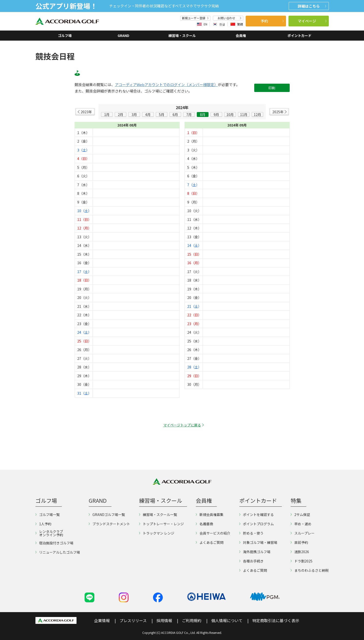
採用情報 (164, 620)
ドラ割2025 (302, 561)
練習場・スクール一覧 (158, 514)
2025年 (278, 112)
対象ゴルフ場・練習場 (258, 542)
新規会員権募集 (210, 514)
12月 (257, 114)
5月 (162, 114)
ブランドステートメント (109, 524)
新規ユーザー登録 (195, 18)
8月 (203, 114)
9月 (216, 114)
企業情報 (102, 620)
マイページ (312, 21)
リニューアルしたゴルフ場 (58, 552)
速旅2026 (300, 552)
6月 (175, 114)
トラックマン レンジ (157, 533)
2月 (121, 114)
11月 (244, 114)
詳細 (312, 6)
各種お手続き (251, 561)
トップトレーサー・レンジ (161, 524)
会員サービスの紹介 (213, 533)
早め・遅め (301, 524)
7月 (189, 114)
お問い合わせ (229, 18)
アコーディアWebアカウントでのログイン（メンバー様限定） (166, 85)
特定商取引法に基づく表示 (276, 620)
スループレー (303, 533)
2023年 (86, 112)
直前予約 (299, 542)
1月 (107, 114)
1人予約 (43, 524)
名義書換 (204, 524)
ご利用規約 (192, 620)
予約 (272, 21)
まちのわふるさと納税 (310, 570)
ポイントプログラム (257, 524)
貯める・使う (251, 533)
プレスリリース (133, 620)
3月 (134, 114)
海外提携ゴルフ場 (255, 552)
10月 (230, 114)
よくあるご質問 (210, 542)
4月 (148, 114)
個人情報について (227, 620)
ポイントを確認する (257, 514)
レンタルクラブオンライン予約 (49, 533)
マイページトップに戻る (182, 425)
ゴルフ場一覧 (48, 514)
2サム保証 (300, 514)
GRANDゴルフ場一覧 (107, 514)
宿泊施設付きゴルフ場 (54, 543)
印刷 (272, 88)
